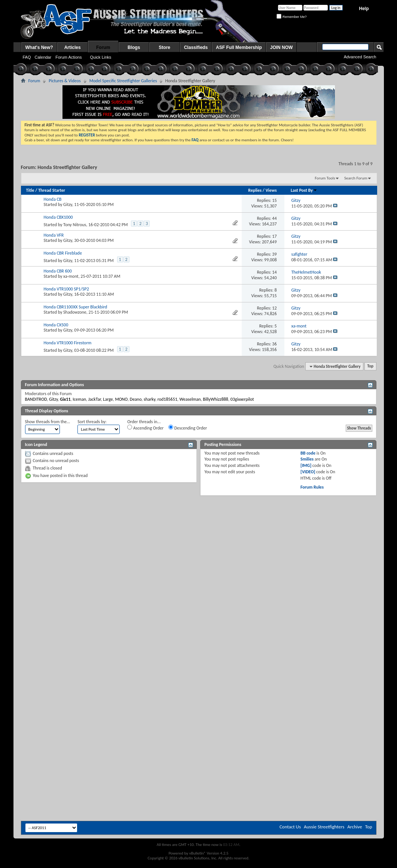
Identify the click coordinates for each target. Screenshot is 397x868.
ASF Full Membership (239, 47)
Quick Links (100, 57)
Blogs (134, 47)
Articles (73, 47)
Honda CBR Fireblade (63, 253)
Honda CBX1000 (58, 217)
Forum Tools (325, 178)
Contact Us (290, 827)
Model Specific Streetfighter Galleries (123, 81)
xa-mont (71, 276)
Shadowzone (75, 312)
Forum (103, 47)
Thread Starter (52, 190)
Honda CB (53, 199)
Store (164, 47)
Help (364, 9)
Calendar (43, 57)
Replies (255, 190)
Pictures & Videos (65, 81)
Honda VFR (54, 235)
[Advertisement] (198, 554)
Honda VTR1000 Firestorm (68, 343)
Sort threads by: (92, 422)
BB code (308, 453)
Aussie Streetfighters (324, 827)
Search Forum (356, 178)
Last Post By (304, 190)
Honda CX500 (56, 325)
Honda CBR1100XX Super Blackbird (76, 307)
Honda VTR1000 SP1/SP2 (66, 289)
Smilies (307, 459)
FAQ (27, 57)
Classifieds (196, 47)
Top (370, 367)
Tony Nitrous (75, 225)
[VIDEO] (308, 472)
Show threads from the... (48, 422)
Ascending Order (145, 428)
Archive (355, 827)
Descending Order (188, 428)
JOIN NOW (282, 47)
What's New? (39, 47)
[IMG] (306, 465)
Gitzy (68, 204)
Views (271, 190)
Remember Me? (291, 17)
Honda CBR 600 (58, 271)
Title (30, 190)
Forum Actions (68, 57)
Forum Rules (312, 487)
